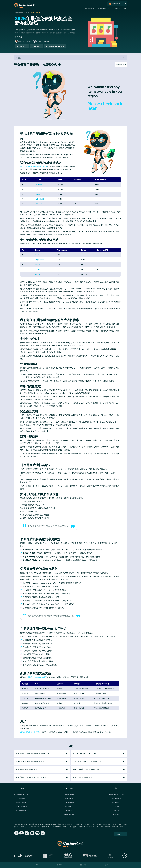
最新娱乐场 (88, 8)
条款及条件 (83, 865)
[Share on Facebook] (36, 46)
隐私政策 (59, 865)
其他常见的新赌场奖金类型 (36, 677)
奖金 (27, 13)
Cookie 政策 (35, 865)
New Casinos (19, 13)
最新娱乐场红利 (103, 8)
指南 (116, 8)
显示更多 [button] (19, 37)
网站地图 (107, 865)
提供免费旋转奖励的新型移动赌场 (33, 166)
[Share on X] (22, 46)
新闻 (125, 8)
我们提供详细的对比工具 (30, 732)
